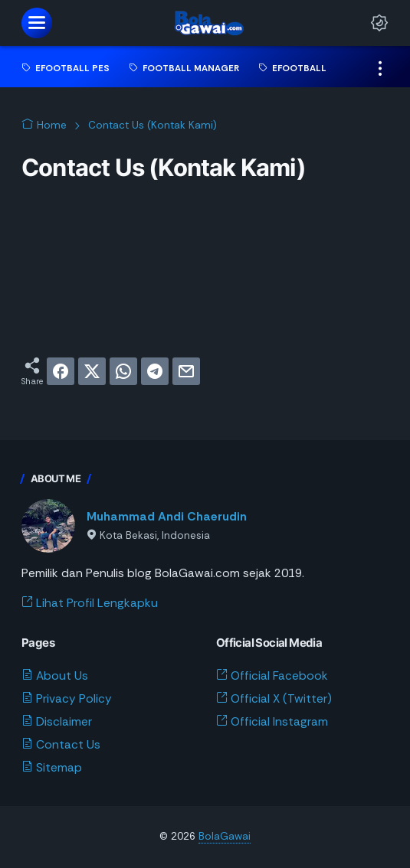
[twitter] (92, 371)
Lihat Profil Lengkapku (90, 603)
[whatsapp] (123, 371)
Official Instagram (272, 722)
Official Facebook (272, 676)
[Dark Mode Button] (379, 23)
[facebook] (61, 371)
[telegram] (155, 371)
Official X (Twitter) (274, 699)
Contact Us (61, 745)
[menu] (37, 23)
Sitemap (52, 768)
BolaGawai (225, 836)
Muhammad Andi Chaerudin (167, 517)
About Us (55, 676)
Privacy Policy (67, 699)
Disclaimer (57, 722)
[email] (186, 371)
